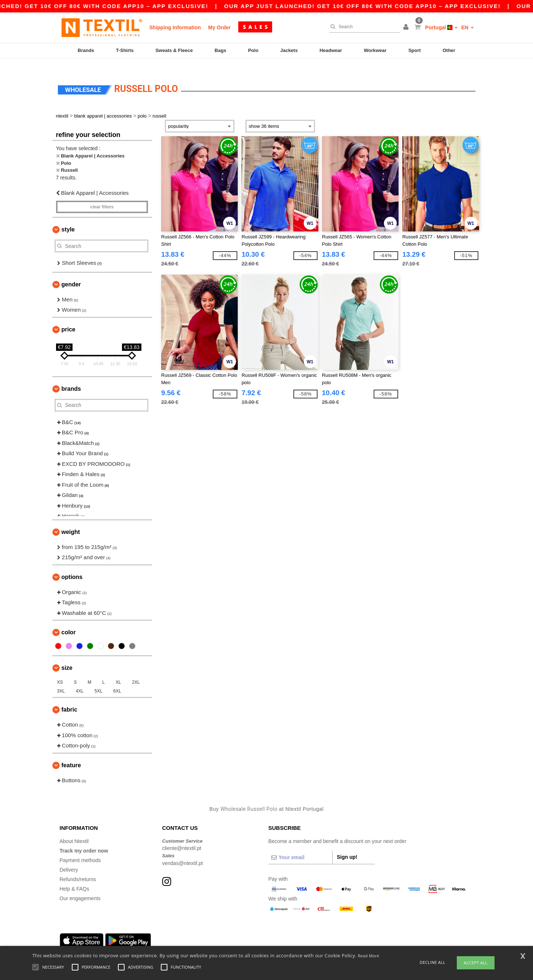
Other (449, 50)
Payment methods (80, 849)
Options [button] (72, 566)
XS (60, 672)
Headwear (331, 50)
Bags (221, 50)
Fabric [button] (70, 699)
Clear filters (102, 196)
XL (119, 672)
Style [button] (68, 219)
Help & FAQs (75, 878)
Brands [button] (71, 378)
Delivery (69, 859)
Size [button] (67, 657)
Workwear (375, 50)
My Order (219, 27)
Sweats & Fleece (174, 50)
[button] (407, 27)
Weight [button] (71, 521)
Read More (369, 956)
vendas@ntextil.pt (183, 852)
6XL (117, 680)
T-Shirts (125, 50)
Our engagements (80, 887)
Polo (253, 50)
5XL (98, 680)
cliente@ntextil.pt (182, 838)
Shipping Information (175, 27)
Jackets (289, 50)
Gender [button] (71, 273)
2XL (136, 672)
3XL (61, 680)
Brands (86, 50)
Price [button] (69, 318)
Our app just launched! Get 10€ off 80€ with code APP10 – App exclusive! (384, 6)
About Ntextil (74, 830)
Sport (415, 50)
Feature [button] (71, 754)
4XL (80, 680)
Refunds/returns (78, 868)
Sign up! (347, 846)
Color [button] (69, 622)
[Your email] (300, 846)
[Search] (363, 27)
